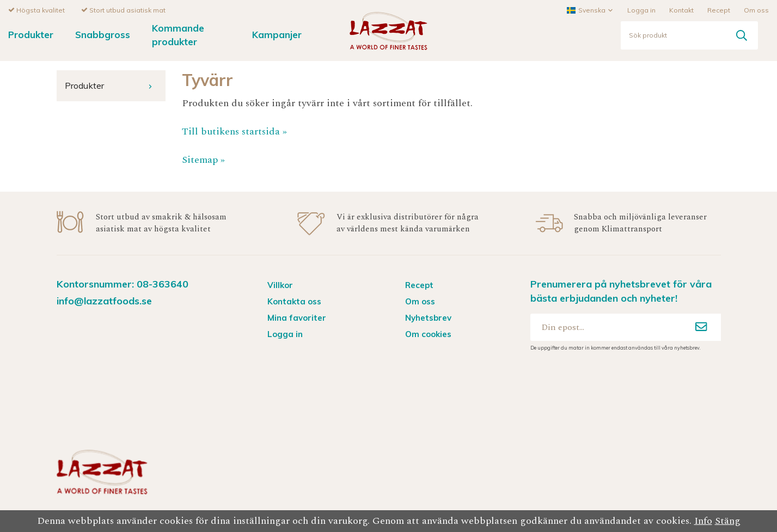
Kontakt (681, 10)
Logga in (641, 10)
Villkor (280, 285)
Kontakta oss (294, 301)
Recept (719, 10)
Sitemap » (203, 159)
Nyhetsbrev (428, 317)
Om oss (756, 10)
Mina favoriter (297, 317)
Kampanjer (277, 34)
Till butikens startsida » (234, 131)
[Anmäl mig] (701, 327)
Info (703, 521)
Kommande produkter (178, 34)
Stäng (728, 521)
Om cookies (428, 334)
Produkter (31, 34)
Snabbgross (103, 34)
